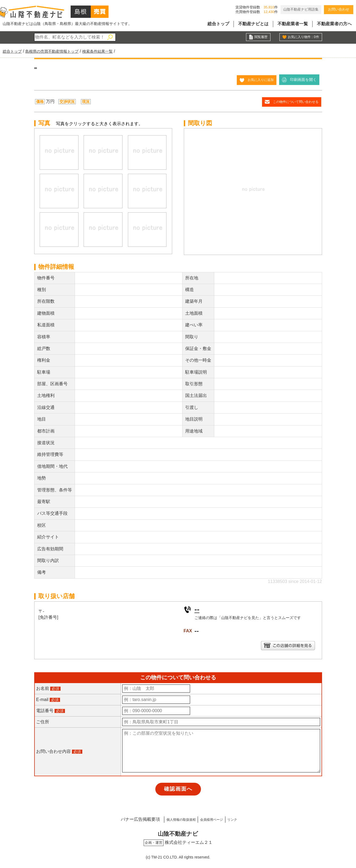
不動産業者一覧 (293, 24)
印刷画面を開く (303, 80)
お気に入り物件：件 (301, 37)
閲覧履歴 (260, 37)
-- (197, 609)
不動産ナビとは (253, 24)
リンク (245, 819)
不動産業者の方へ (334, 24)
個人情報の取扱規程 (172, 819)
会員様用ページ (215, 819)
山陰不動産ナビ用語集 (301, 9)
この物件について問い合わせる (292, 102)
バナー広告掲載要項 (124, 819)
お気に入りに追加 (259, 80)
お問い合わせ (339, 9)
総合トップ (218, 24)
